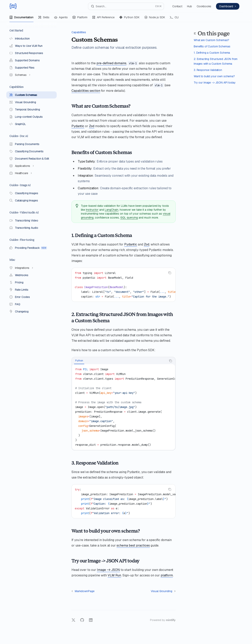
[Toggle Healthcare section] (31, 173)
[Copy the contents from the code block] (170, 273)
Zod (92, 126)
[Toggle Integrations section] (31, 268)
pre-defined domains (111, 63)
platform (167, 575)
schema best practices (133, 545)
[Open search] (126, 6)
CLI (174, 19)
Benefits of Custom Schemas (212, 46)
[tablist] (119, 361)
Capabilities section (86, 91)
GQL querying (129, 218)
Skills (44, 19)
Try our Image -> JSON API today (215, 83)
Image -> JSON (108, 570)
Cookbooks (204, 6)
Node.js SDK (155, 19)
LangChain (112, 210)
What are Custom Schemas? (211, 40)
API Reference (103, 19)
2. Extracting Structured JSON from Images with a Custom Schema (216, 61)
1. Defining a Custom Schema (212, 53)
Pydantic (78, 126)
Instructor (92, 210)
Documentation (21, 19)
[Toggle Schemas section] (31, 75)
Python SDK (129, 19)
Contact (177, 6)
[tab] (79, 361)
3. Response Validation (208, 70)
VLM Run (114, 575)
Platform (80, 19)
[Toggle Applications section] (31, 166)
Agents (61, 19)
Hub (189, 6)
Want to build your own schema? (214, 76)
